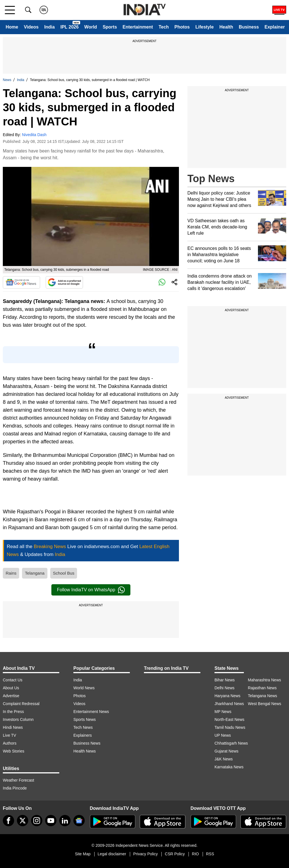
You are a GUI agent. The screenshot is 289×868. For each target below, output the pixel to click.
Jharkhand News (229, 704)
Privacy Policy (145, 854)
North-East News (229, 719)
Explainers (83, 735)
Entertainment (138, 27)
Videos (31, 27)
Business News (87, 743)
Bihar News (225, 680)
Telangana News (262, 696)
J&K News (224, 759)
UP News (223, 735)
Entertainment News (91, 712)
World (91, 27)
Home (12, 27)
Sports (110, 27)
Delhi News (225, 688)
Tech (164, 27)
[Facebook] (8, 821)
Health (226, 27)
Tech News (83, 727)
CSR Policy (175, 854)
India (50, 27)
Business (249, 27)
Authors (10, 743)
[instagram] (37, 821)
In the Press (13, 712)
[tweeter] (23, 821)
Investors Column (18, 719)
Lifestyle (204, 27)
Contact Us (13, 680)
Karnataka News (229, 767)
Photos (182, 27)
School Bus (64, 573)
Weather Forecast (18, 780)
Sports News (85, 719)
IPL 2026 (70, 27)
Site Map (83, 854)
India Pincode (15, 788)
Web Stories (14, 751)
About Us (11, 688)
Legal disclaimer (112, 854)
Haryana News (227, 696)
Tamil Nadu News (230, 727)
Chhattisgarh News (231, 743)
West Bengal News (264, 704)
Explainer (275, 27)
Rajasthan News (262, 688)
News (7, 80)
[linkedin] (65, 821)
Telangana (35, 573)
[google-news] (79, 821)
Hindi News (13, 727)
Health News (85, 751)
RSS (210, 854)
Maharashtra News (264, 680)
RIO (195, 854)
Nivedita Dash (34, 135)
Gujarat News (226, 751)
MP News (223, 712)
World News (84, 688)
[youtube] (51, 821)
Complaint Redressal (21, 704)
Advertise (11, 696)
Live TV (9, 735)
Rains (11, 573)
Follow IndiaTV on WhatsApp (91, 590)
